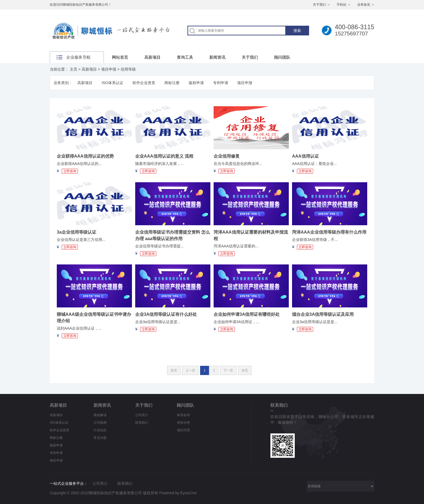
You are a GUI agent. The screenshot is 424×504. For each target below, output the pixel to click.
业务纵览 (364, 5)
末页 (245, 370)
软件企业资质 (144, 83)
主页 (74, 69)
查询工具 (185, 57)
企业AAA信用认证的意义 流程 (164, 156)
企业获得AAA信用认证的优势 (85, 156)
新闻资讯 (217, 57)
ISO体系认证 (112, 83)
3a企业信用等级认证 (77, 232)
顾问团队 (282, 57)
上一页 (190, 370)
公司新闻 (100, 423)
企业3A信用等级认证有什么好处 (166, 314)
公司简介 (142, 415)
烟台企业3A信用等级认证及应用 (323, 314)
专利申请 (221, 83)
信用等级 (128, 69)
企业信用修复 (227, 156)
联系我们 (142, 423)
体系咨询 (183, 415)
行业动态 (100, 430)
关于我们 (319, 5)
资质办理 (183, 423)
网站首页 (120, 57)
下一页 (228, 370)
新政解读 (100, 415)
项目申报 (109, 69)
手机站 (342, 5)
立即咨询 (70, 171)
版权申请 (196, 83)
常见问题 (100, 438)
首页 (174, 370)
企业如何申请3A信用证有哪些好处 (247, 314)
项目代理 (183, 430)
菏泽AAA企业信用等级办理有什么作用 (329, 232)
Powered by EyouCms (177, 493)
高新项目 (153, 57)
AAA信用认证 (305, 156)
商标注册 (172, 83)
